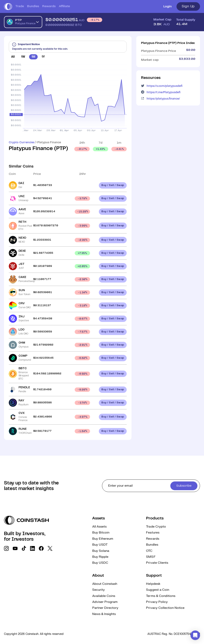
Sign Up (188, 6)
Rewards (49, 6)
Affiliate (64, 6)
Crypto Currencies (22, 142)
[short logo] (8, 7)
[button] (195, 635)
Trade (20, 6)
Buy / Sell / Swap (113, 185)
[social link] (6, 548)
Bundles (33, 6)
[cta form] (151, 486)
